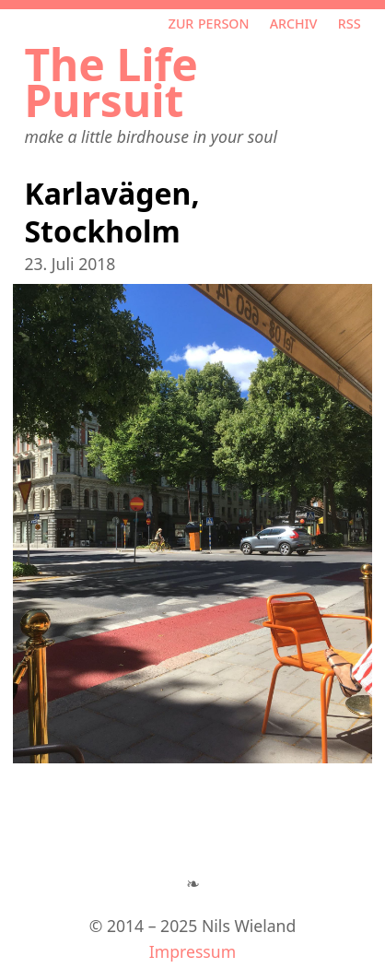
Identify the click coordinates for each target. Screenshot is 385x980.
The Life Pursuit (111, 82)
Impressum (192, 951)
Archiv (294, 22)
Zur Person (208, 22)
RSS (350, 22)
